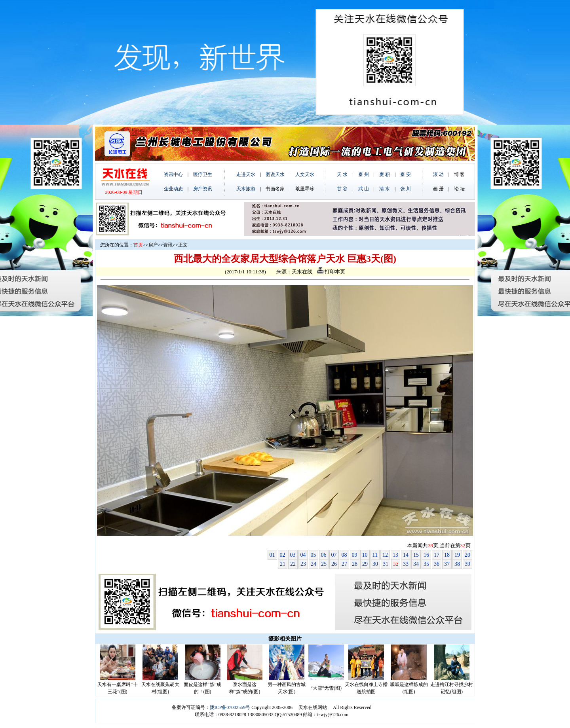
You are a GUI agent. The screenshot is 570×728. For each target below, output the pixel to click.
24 (313, 564)
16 (426, 555)
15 (416, 555)
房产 (153, 245)
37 (447, 564)
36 (437, 564)
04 (303, 555)
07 (334, 555)
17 (437, 555)
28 (355, 564)
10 (365, 555)
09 (355, 555)
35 (426, 564)
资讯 (168, 245)
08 (344, 555)
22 (293, 564)
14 (406, 555)
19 (457, 555)
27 (344, 564)
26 (334, 564)
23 (303, 564)
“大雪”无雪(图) (326, 688)
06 (324, 555)
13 (395, 555)
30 (375, 564)
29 (365, 564)
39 (467, 564)
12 (385, 555)
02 (283, 555)
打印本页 (331, 272)
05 (313, 555)
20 (467, 555)
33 (406, 564)
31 (386, 564)
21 (283, 564)
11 (375, 555)
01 (272, 555)
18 (447, 555)
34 (416, 564)
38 (457, 564)
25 (324, 564)
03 (293, 555)
